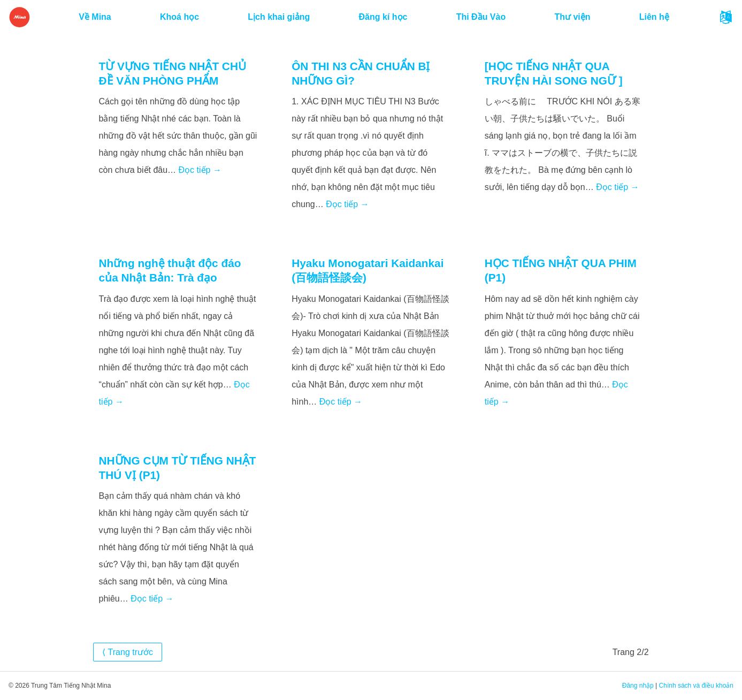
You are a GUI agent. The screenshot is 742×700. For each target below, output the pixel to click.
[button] (726, 17)
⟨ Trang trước (128, 652)
